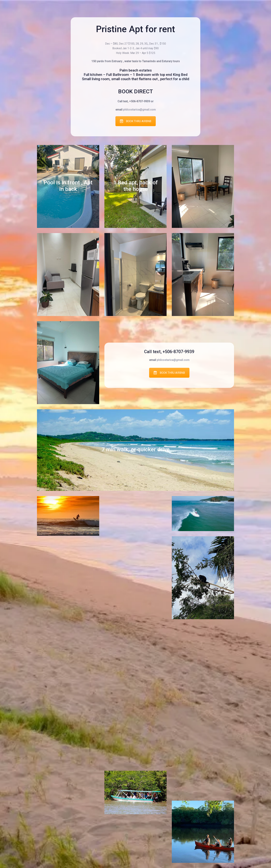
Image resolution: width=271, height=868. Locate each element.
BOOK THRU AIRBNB (136, 121)
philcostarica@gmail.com (139, 110)
